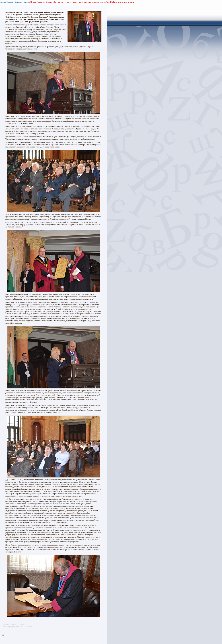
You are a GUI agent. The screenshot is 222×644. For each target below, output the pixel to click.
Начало (3, 2)
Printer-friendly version (4, 635)
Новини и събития (22, 2)
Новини (10, 2)
